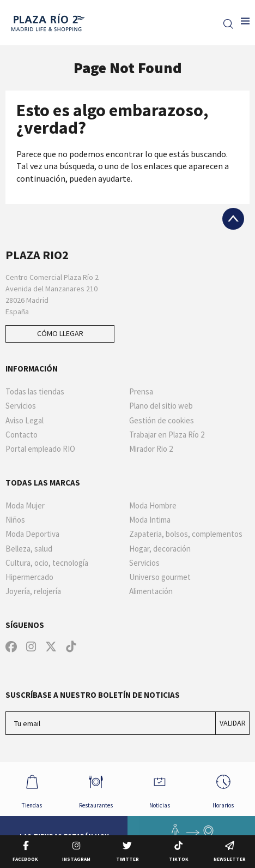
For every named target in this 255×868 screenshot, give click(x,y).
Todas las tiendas (35, 392)
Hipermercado (29, 577)
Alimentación (151, 591)
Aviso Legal (25, 421)
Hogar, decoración (160, 549)
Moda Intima (150, 520)
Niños (15, 520)
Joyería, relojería (33, 591)
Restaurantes (96, 789)
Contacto (22, 435)
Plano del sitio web (161, 406)
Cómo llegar (60, 333)
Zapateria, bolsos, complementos (186, 534)
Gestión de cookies (162, 421)
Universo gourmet (160, 577)
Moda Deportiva (32, 534)
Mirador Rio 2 (151, 449)
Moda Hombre (153, 506)
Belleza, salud (29, 549)
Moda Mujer (25, 506)
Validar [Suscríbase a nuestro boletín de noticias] (233, 723)
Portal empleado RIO (40, 449)
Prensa (141, 392)
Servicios (21, 406)
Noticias (160, 789)
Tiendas (32, 789)
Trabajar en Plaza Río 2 (167, 435)
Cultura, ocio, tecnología (47, 563)
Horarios (223, 789)
